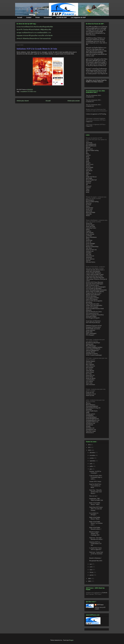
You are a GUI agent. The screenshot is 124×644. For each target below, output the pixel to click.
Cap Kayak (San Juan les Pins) (94, 276)
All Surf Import (90, 225)
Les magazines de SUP (78, 17)
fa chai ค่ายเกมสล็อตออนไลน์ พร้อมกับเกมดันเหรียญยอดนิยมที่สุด (35, 27)
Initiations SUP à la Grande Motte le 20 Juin (37, 49)
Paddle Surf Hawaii (91, 177)
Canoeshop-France (91, 228)
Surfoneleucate (90, 256)
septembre (93, 461)
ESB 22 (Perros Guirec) (92, 285)
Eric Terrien (89, 369)
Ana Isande (89, 363)
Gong (87, 160)
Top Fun (88, 261)
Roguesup (89, 181)
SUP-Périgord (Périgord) (93, 318)
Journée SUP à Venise (95, 482)
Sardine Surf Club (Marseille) (94, 305)
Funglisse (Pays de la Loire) (94, 293)
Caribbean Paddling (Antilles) (94, 347)
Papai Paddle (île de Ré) (92, 304)
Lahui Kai (89, 169)
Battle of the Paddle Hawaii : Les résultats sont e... (96, 523)
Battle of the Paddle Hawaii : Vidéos (95, 504)
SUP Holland (90, 425)
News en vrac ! (93, 496)
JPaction (88, 403)
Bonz (87, 154)
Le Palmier (89, 236)
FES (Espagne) (90, 335)
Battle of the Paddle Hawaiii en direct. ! (95, 528)
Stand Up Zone (90, 395)
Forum (38, 17)
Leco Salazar (89, 381)
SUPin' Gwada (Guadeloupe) (94, 355)
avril (91, 567)
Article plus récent (23, 101)
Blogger (71, 640)
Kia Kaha (88, 205)
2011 (90, 447)
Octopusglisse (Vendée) (92, 298)
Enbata (88, 230)
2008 (90, 581)
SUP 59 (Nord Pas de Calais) (94, 312)
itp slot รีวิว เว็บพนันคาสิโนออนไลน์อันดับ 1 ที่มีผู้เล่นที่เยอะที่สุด (34, 30)
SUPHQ (88, 426)
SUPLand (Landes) (91, 316)
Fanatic (88, 158)
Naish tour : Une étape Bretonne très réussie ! (96, 539)
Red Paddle (89, 178)
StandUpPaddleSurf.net (92, 419)
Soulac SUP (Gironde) (92, 307)
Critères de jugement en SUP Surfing (96, 114)
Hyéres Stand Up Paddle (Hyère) (95, 292)
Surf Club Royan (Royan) (93, 323)
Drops (88, 157)
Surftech (88, 188)
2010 (90, 450)
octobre (92, 458)
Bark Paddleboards (91, 146)
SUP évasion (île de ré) (92, 313)
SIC (87, 185)
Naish (88, 172)
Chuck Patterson (90, 366)
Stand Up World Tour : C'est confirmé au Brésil (95, 486)
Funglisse (89, 231)
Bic (87, 152)
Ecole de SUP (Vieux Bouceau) (94, 282)
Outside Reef (89, 208)
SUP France (100, 605)
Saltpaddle (89, 214)
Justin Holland (90, 372)
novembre (92, 455)
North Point (89, 240)
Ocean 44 (88, 242)
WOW (88, 191)
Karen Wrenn (90, 377)
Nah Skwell (89, 171)
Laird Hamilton (90, 380)
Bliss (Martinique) (91, 346)
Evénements (48, 17)
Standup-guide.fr (90, 414)
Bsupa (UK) (89, 332)
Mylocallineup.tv (91, 405)
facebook (105, 593)
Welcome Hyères (91, 262)
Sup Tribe (89, 254)
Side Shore (89, 248)
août (91, 464)
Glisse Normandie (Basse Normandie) (96, 290)
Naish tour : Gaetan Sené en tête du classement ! (96, 554)
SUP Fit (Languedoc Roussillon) (95, 315)
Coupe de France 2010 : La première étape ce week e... (96, 477)
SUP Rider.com (90, 428)
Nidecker (88, 174)
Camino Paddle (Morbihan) (93, 273)
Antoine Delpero (90, 361)
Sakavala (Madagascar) (92, 350)
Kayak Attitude (90, 234)
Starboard (89, 186)
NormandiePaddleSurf (92, 406)
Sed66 (88, 412)
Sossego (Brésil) (90, 352)
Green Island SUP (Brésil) (93, 349)
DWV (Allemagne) (91, 333)
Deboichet (89, 203)
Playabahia (89, 409)
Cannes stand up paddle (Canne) (95, 274)
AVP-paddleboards (91, 144)
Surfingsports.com (91, 430)
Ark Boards (89, 143)
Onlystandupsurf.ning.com (93, 408)
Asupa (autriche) (90, 330)
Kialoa (88, 206)
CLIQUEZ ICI (90, 97)
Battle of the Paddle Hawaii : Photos (95, 518)
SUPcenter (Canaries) (92, 354)
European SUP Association (93, 327)
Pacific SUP (89, 209)
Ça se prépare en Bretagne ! (94, 514)
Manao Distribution (91, 237)
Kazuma (88, 166)
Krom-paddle (90, 167)
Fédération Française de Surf (94, 326)
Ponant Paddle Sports (92, 411)
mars (91, 570)
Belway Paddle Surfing (92, 150)
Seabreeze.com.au (91, 394)
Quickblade (89, 211)
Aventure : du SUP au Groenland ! (95, 472)
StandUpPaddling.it (91, 417)
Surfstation (89, 257)
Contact (29, 17)
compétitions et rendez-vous (28, 92)
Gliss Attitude (90, 233)
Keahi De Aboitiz (91, 378)
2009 (90, 579)
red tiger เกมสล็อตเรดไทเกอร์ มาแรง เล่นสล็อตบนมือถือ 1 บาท (34, 33)
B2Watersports (90, 200)
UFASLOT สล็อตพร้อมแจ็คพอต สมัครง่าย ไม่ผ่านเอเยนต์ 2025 (34, 39)
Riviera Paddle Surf (91, 180)
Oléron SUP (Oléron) (92, 299)
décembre (92, 453)
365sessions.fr (90, 433)
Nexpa (88, 239)
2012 (90, 445)
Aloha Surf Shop (90, 226)
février (92, 572)
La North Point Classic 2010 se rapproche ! (96, 549)
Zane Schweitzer (90, 385)
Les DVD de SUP (61, 17)
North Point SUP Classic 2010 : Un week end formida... (96, 509)
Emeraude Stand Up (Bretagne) (94, 284)
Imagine (88, 163)
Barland (88, 147)
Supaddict (89, 253)
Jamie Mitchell (90, 371)
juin (91, 469)
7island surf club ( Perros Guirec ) (95, 270)
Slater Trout (89, 383)
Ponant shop (89, 245)
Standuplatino (90, 416)
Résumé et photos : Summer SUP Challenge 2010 (95, 533)
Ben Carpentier (90, 364)
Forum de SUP (90, 392)
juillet (91, 466)
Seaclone (88, 183)
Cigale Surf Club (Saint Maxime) (95, 278)
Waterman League (91, 431)
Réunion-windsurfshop (92, 247)
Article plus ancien (74, 101)
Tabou (88, 189)
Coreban (88, 155)
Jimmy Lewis (90, 164)
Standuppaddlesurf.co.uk (93, 420)
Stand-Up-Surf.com (91, 250)
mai (91, 564)
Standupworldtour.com (92, 422)
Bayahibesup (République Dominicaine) (93, 343)
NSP (87, 175)
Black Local (89, 149)
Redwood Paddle (91, 212)
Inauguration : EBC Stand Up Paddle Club (96, 499)
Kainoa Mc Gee (90, 375)
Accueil (20, 17)
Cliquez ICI (89, 122)
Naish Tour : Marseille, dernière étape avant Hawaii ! (96, 492)
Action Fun (89, 223)
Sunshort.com (90, 251)
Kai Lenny (89, 374)
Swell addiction (90, 259)
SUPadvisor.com (90, 423)
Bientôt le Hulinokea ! (95, 558)
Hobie (88, 161)
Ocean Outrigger (90, 243)
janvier (92, 575)
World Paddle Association (93, 329)
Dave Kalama (90, 367)
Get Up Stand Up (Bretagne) (94, 288)
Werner (88, 216)
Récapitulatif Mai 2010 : (96, 561)
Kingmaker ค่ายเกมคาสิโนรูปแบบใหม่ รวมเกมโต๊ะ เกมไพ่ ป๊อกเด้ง (35, 36)
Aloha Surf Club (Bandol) (93, 271)
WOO (88, 192)
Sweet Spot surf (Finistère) (93, 321)
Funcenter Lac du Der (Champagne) (96, 287)
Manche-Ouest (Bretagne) (93, 295)
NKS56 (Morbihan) (91, 296)
